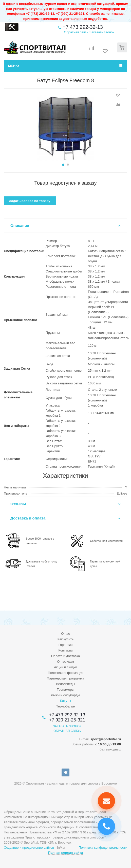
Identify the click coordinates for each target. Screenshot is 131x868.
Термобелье (66, 706)
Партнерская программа (65, 678)
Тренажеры (65, 690)
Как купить (65, 639)
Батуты (65, 701)
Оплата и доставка (66, 656)
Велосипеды (65, 684)
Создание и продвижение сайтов (29, 848)
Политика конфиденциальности (103, 848)
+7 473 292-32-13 (83, 27)
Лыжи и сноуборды (65, 695)
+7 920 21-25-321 (67, 720)
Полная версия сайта (65, 853)
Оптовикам (65, 662)
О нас (65, 634)
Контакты (65, 650)
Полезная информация (65, 673)
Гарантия (65, 645)
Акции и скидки (65, 667)
